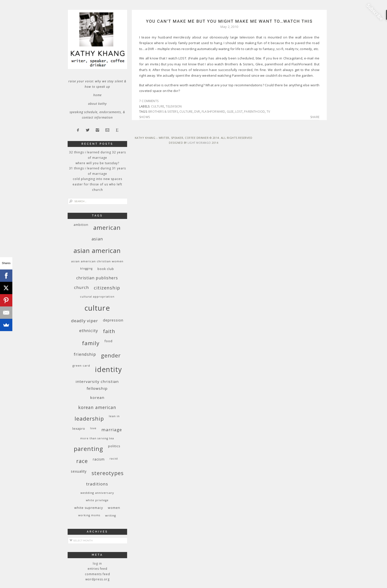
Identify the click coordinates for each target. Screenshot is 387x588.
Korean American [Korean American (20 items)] (97, 407)
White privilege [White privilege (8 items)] (97, 500)
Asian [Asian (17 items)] (97, 239)
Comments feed (97, 574)
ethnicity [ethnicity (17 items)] (89, 330)
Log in (97, 563)
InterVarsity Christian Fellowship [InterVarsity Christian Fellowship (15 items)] (97, 385)
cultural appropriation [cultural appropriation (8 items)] (97, 297)
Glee (230, 112)
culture (158, 106)
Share (315, 117)
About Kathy (97, 104)
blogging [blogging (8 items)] (86, 268)
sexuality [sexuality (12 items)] (79, 471)
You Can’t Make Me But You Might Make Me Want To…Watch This (229, 21)
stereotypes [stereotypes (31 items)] (108, 473)
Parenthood (254, 112)
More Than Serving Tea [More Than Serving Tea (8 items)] (97, 438)
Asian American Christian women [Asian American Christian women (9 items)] (97, 261)
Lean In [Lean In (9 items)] (114, 416)
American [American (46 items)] (107, 227)
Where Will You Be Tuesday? (97, 163)
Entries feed (97, 569)
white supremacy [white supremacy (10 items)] (89, 508)
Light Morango (199, 143)
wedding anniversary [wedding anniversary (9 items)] (97, 493)
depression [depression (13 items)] (113, 320)
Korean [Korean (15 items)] (97, 397)
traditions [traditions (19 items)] (97, 484)
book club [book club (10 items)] (106, 269)
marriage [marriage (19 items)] (112, 430)
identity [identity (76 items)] (108, 369)
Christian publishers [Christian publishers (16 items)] (97, 278)
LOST (239, 112)
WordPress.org (97, 579)
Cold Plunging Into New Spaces (97, 179)
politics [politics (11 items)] (114, 446)
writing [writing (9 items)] (111, 515)
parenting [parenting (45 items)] (88, 449)
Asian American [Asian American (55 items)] (97, 251)
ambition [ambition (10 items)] (81, 225)
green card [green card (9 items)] (81, 365)
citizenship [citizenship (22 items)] (107, 288)
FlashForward (213, 112)
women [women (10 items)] (114, 508)
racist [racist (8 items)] (114, 459)
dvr (197, 112)
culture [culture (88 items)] (97, 308)
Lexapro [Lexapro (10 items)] (79, 429)
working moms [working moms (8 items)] (89, 515)
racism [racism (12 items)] (99, 459)
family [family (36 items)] (91, 343)
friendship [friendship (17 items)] (85, 354)
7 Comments (149, 101)
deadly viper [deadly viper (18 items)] (85, 321)
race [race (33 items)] (82, 461)
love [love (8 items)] (93, 428)
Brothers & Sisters (163, 112)
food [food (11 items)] (108, 341)
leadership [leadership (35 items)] (89, 418)
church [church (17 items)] (81, 287)
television (174, 106)
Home (97, 95)
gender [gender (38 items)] (111, 355)
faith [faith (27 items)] (109, 331)
